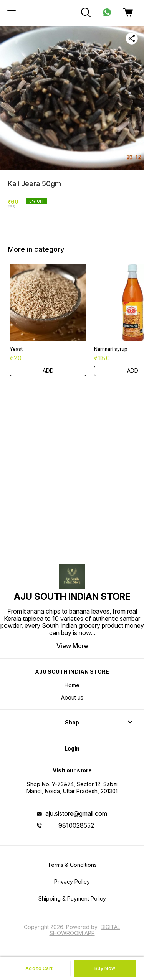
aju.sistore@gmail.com (76, 813)
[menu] (12, 13)
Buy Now (105, 968)
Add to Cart (39, 968)
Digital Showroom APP (85, 930)
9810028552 (76, 825)
